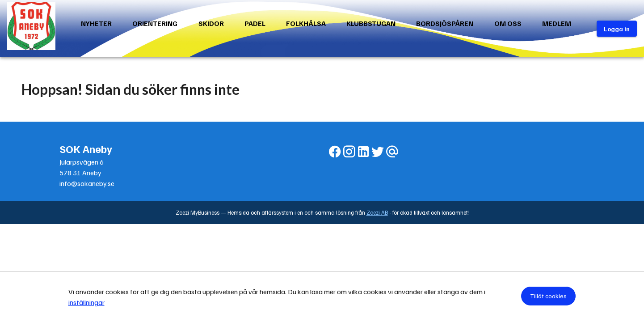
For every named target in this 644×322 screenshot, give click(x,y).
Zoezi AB (377, 212)
